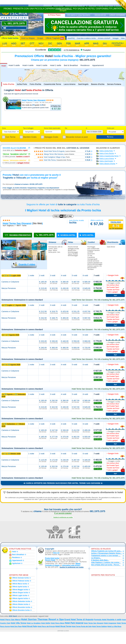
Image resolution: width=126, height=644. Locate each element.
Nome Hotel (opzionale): (52, 128)
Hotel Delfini (46, 623)
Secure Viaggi (50, 560)
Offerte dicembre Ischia (21, 610)
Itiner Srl (56, 553)
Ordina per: (111, 128)
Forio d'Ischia (35, 84)
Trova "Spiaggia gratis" (15, 160)
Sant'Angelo (83, 84)
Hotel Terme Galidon (99, 626)
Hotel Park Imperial (74, 623)
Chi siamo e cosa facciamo (79, 15)
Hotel (4, 66)
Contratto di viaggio (52, 565)
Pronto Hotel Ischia (52, 558)
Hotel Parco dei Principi (46, 626)
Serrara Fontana (114, 84)
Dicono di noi (100, 15)
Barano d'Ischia (98, 84)
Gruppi (40, 38)
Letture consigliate (117, 15)
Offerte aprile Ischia (20, 587)
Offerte (10, 38)
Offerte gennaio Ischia (21, 578)
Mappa (78, 564)
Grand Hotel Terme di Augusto (79, 619)
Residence (85, 65)
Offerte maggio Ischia (20, 590)
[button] (63, 517)
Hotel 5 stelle (14, 65)
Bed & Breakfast (71, 65)
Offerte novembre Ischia (21, 607)
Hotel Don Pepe (16, 626)
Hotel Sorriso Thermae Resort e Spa (42, 619)
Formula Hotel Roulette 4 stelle (108, 620)
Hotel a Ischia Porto (106, 151)
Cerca (110, 137)
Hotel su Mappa (28, 38)
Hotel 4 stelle (28, 65)
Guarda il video (27, 264)
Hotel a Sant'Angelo (106, 161)
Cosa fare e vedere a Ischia (86, 38)
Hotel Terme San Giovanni (34, 100)
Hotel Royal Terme (63, 626)
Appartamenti (98, 65)
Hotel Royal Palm (30, 626)
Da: (66, 128)
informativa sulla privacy (71, 565)
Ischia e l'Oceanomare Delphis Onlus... (107, 553)
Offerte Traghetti (55, 38)
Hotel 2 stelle (56, 65)
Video (123, 38)
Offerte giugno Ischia (20, 593)
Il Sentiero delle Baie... (100, 560)
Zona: (4, 128)
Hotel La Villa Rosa (114, 626)
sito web (37, 223)
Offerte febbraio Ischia (21, 581)
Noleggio (116, 38)
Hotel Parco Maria (58, 623)
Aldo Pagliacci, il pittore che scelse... (106, 562)
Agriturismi (16, 563)
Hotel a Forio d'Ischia (107, 153)
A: (87, 128)
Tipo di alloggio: (28, 128)
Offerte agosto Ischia (20, 598)
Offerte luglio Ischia (20, 596)
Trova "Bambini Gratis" (15, 154)
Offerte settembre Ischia (21, 601)
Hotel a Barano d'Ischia (107, 164)
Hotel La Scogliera (34, 623)
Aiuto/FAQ (71, 38)
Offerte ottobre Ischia (20, 604)
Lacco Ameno (70, 84)
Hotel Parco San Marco (10, 620)
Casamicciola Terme (52, 84)
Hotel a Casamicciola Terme (109, 156)
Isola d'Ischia (9, 84)
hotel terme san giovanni (17, 223)
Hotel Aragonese (110, 623)
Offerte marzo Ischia (20, 584)
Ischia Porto (22, 84)
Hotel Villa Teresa (18, 623)
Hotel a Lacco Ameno (107, 159)
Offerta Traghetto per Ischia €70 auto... (106, 551)
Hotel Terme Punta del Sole (82, 626)
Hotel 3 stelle (42, 65)
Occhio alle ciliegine (14, 148)
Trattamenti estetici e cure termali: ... (106, 556)
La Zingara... (96, 558)
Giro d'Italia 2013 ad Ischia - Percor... (106, 565)
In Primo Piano (54, 15)
